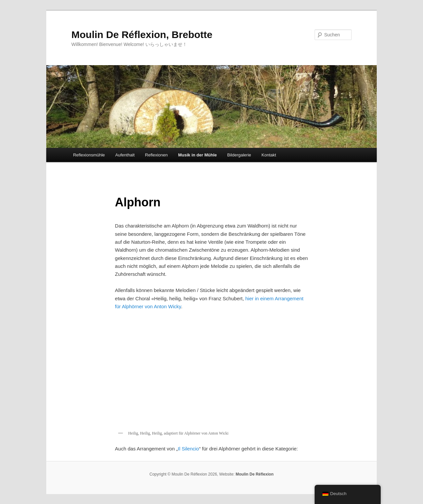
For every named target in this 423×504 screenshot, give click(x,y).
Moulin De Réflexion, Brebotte (142, 35)
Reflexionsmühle (89, 155)
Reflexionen (156, 155)
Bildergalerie (239, 155)
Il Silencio (188, 449)
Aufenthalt (125, 155)
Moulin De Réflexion (255, 474)
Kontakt (269, 155)
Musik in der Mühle (197, 155)
